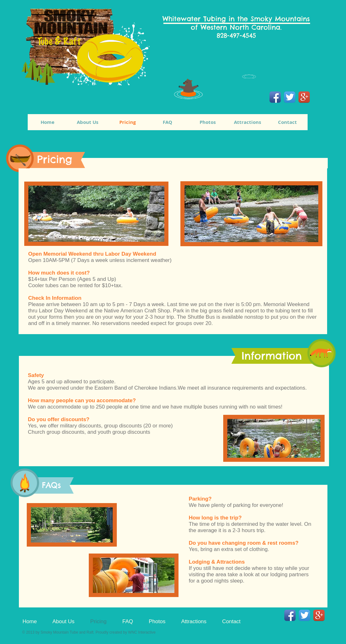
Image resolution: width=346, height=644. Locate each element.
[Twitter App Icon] (290, 97)
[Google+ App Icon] (304, 97)
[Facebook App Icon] (275, 97)
